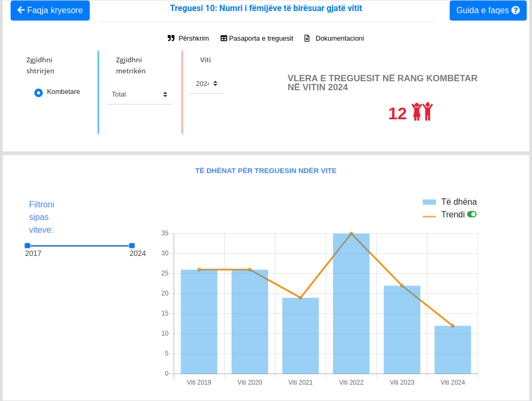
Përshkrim (188, 38)
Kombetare (64, 92)
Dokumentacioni (334, 38)
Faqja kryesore (50, 10)
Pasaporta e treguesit (257, 38)
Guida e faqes (488, 10)
